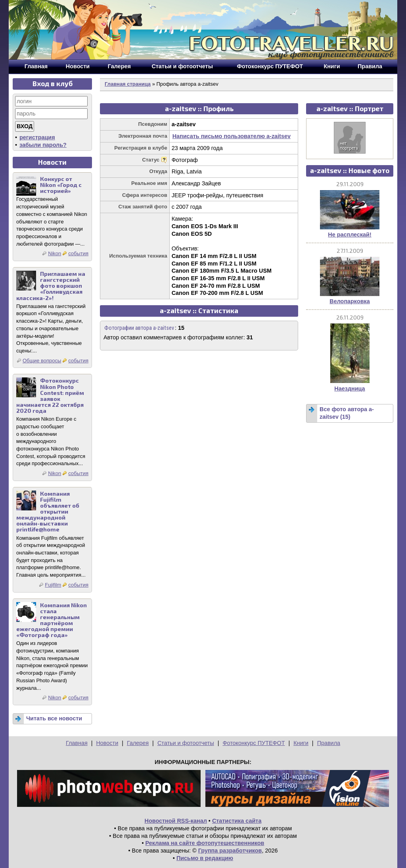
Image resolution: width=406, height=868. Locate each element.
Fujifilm (53, 585)
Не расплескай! (350, 235)
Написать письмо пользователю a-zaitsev (232, 136)
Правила (329, 743)
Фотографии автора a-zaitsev (139, 328)
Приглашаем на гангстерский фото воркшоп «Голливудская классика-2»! (51, 286)
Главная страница (128, 84)
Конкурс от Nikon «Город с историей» (61, 185)
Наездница (350, 389)
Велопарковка (350, 301)
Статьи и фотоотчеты (186, 743)
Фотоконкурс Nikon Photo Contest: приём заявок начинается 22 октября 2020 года (50, 396)
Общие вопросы (42, 361)
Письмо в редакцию (205, 858)
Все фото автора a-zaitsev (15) (347, 413)
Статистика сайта (237, 821)
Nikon (55, 253)
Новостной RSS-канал (176, 821)
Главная (77, 743)
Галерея (138, 743)
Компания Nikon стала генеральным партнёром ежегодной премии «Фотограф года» (52, 620)
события (78, 253)
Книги (301, 743)
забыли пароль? (43, 145)
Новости (107, 743)
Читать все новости (54, 718)
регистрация (37, 137)
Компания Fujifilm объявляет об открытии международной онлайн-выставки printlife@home (48, 512)
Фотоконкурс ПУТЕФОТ (254, 743)
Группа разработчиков (230, 851)
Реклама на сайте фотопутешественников (205, 843)
